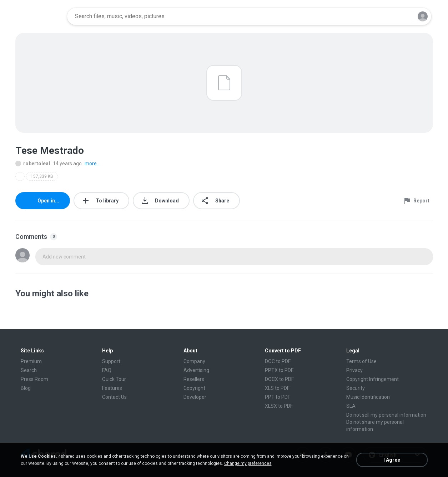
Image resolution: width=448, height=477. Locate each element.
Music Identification (368, 397)
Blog (26, 388)
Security (356, 388)
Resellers (194, 379)
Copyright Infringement (373, 379)
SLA (351, 406)
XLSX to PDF (279, 406)
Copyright (194, 388)
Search (29, 370)
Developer (195, 397)
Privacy (354, 370)
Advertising (196, 370)
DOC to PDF (278, 361)
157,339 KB (42, 176)
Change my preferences (248, 463)
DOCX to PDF (279, 379)
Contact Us (114, 397)
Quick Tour (114, 379)
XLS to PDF (277, 388)
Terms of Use (361, 361)
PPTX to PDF (279, 370)
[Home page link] (39, 16)
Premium (31, 361)
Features (112, 388)
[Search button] (402, 16)
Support (111, 361)
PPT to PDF (278, 397)
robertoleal (33, 164)
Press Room (34, 379)
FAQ (107, 370)
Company (194, 361)
